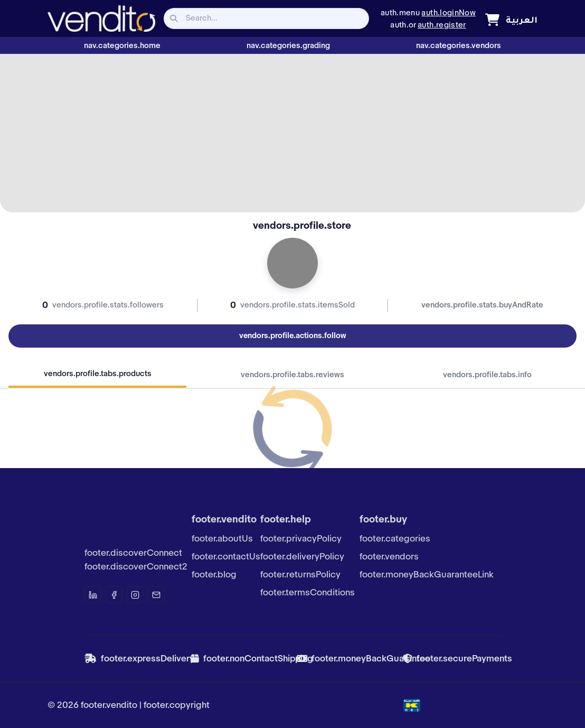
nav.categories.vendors (459, 46)
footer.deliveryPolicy (302, 557)
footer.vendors (389, 557)
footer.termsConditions (308, 593)
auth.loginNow (449, 13)
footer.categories (395, 539)
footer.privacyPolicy (301, 539)
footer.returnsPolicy (300, 575)
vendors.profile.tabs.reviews (292, 375)
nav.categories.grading (288, 46)
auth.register (442, 25)
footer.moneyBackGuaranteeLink (427, 575)
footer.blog (214, 575)
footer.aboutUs (222, 539)
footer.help (286, 520)
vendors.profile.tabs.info (487, 375)
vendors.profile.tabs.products (98, 374)
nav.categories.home (122, 46)
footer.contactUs (226, 557)
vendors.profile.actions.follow (292, 336)
